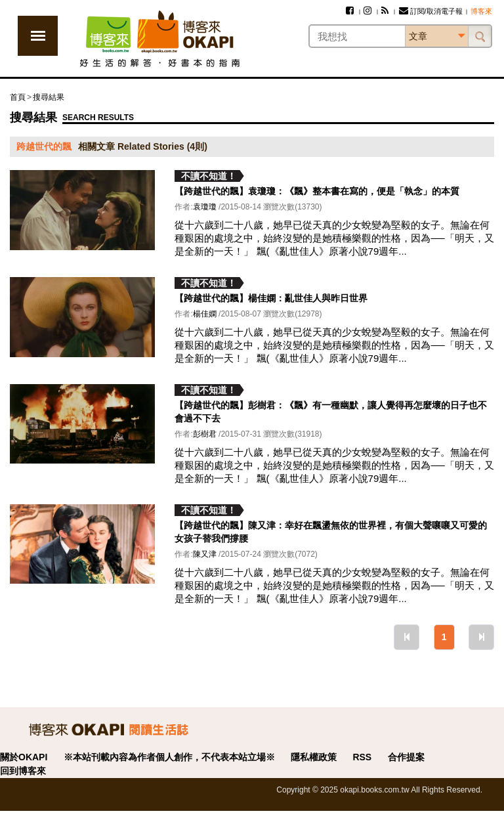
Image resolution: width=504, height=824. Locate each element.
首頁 (18, 97)
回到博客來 (23, 771)
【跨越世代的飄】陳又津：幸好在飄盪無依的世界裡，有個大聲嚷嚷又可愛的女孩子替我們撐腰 (331, 532)
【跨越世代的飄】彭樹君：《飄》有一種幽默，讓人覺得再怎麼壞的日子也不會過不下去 (331, 412)
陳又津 (205, 554)
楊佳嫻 (205, 314)
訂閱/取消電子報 (431, 11)
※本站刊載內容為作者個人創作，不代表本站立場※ (169, 757)
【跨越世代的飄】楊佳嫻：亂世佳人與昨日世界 (271, 298)
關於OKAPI (24, 757)
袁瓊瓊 (205, 207)
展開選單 (38, 36)
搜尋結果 (49, 97)
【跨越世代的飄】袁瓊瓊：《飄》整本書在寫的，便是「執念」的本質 (317, 191)
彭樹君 (205, 434)
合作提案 (406, 757)
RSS (362, 757)
